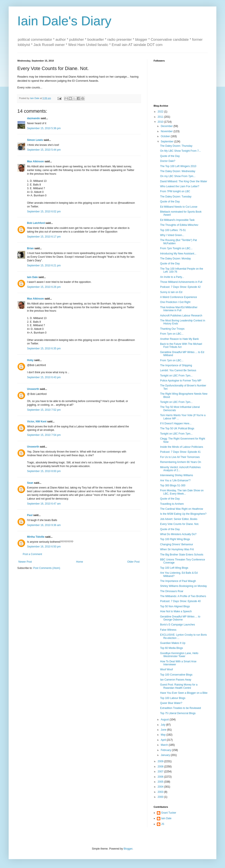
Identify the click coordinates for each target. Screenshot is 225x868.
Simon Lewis (35, 140)
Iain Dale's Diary (64, 21)
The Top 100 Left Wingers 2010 (178, 166)
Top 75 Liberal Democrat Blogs (178, 713)
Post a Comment (32, 554)
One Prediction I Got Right (175, 302)
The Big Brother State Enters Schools (182, 555)
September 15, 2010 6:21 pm (44, 265)
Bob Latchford (36, 223)
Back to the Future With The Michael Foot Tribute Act (181, 345)
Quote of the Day (170, 156)
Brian (30, 248)
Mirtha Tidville (36, 537)
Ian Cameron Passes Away (176, 680)
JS (163, 824)
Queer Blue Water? (171, 703)
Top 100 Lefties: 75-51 (173, 230)
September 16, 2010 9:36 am (44, 525)
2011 (161, 117)
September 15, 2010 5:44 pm (44, 150)
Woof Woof (166, 669)
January (166, 755)
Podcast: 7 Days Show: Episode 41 (180, 452)
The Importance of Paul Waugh (178, 581)
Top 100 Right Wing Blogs (175, 539)
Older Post (133, 562)
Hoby (30, 360)
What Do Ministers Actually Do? (178, 534)
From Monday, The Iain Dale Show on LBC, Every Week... (182, 492)
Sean (30, 483)
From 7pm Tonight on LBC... (176, 248)
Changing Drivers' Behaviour (177, 544)
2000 (161, 797)
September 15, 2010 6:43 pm (44, 377)
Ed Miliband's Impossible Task (177, 220)
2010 (161, 122)
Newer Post (25, 562)
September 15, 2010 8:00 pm (44, 471)
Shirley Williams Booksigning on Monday (183, 586)
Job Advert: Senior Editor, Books (179, 519)
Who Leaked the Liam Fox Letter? (180, 186)
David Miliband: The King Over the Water (184, 181)
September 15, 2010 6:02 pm (44, 212)
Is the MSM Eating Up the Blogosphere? (183, 514)
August (165, 720)
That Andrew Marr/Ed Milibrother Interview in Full (179, 309)
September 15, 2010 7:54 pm (44, 435)
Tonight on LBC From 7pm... (176, 376)
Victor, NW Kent (37, 422)
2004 (161, 787)
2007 (161, 772)
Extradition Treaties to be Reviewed (181, 708)
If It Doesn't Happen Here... (176, 423)
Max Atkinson (35, 161)
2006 (161, 777)
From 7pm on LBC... (172, 334)
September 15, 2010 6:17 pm (44, 237)
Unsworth (33, 389)
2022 (161, 112)
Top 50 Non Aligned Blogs (175, 606)
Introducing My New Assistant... (178, 254)
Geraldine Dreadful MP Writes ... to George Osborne (180, 618)
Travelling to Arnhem (172, 504)
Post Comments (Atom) (47, 568)
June (164, 730)
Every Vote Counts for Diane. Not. (180, 524)
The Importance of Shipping (176, 365)
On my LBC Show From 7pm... (178, 176)
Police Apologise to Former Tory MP (181, 381)
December (167, 126)
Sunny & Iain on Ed (171, 292)
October (166, 136)
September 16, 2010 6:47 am (44, 504)
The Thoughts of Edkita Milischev (179, 225)
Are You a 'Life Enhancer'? (175, 480)
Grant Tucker (169, 813)
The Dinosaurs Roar (172, 591)
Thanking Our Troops (172, 329)
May (164, 735)
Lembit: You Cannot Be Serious (178, 370)
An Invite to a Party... (172, 277)
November (167, 131)
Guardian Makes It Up (173, 643)
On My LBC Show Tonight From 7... (181, 151)
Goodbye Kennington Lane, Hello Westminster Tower (179, 655)
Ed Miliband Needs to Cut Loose (179, 207)
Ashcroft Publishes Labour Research (181, 316)
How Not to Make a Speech (176, 611)
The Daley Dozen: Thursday (176, 146)
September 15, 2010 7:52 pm (44, 410)
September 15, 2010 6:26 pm (44, 287)
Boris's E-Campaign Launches (178, 625)
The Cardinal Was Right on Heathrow (182, 509)
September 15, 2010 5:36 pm (44, 128)
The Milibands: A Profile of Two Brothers (183, 596)
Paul (30, 515)
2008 (161, 767)
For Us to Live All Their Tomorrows (180, 457)
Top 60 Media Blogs (171, 648)
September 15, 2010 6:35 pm (44, 349)
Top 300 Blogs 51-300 (173, 485)
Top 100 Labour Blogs (173, 698)
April (164, 740)
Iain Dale (32, 277)
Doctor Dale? (168, 161)
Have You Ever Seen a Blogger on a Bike (184, 693)
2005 (161, 782)
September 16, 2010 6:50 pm (44, 547)
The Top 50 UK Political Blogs (177, 428)
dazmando (33, 118)
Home (80, 562)
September (167, 142)
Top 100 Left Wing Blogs (174, 568)
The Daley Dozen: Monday (175, 259)
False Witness (168, 630)
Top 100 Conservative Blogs (176, 675)
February (166, 750)
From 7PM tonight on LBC (175, 191)
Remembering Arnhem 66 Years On (181, 462)
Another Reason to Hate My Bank (179, 339)
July (163, 725)
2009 (161, 761)
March (165, 745)
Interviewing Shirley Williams (177, 475)
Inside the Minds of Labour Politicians (182, 447)
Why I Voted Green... (172, 235)
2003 (161, 792)
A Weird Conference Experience (179, 297)
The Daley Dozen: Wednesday (178, 171)
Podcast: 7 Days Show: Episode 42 (180, 287)
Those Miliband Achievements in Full (181, 282)
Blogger (128, 849)
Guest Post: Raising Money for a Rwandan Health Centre (179, 686)
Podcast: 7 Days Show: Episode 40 (180, 601)
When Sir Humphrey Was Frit (177, 549)
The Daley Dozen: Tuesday (176, 197)
